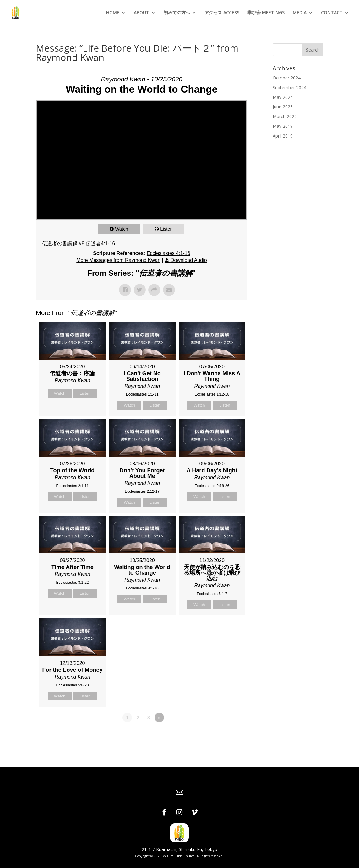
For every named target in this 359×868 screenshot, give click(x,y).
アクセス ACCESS (222, 13)
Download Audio (189, 260)
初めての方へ (177, 13)
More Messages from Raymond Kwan (118, 260)
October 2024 (287, 78)
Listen (167, 229)
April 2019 (283, 136)
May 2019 (283, 126)
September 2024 (289, 87)
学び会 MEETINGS (266, 13)
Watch (122, 229)
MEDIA (300, 13)
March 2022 (285, 116)
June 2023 (283, 107)
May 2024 (283, 97)
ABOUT (141, 13)
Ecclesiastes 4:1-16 (169, 253)
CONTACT (332, 13)
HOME (113, 13)
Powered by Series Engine (224, 735)
